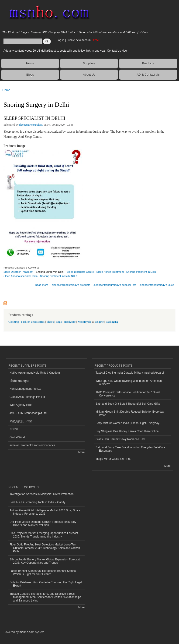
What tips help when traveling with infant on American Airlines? (129, 382)
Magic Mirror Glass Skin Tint (113, 459)
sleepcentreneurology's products (71, 285)
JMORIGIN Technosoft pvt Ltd (28, 413)
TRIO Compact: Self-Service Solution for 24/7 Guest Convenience (128, 394)
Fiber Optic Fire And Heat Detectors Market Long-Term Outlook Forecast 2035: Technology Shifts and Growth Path (45, 548)
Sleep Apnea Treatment (110, 272)
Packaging (112, 322)
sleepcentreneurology (31, 125)
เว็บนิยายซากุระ (19, 381)
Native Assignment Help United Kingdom (35, 373)
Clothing (14, 322)
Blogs (30, 75)
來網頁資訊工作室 (21, 421)
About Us (89, 75)
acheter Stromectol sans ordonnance (32, 445)
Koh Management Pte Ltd (25, 389)
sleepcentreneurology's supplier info (115, 285)
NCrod (14, 429)
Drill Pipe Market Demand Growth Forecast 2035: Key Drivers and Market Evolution (43, 524)
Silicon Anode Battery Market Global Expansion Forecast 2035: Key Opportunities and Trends (45, 561)
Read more (42, 284)
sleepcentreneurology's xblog (157, 285)
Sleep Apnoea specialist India (21, 276)
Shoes (50, 322)
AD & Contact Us (148, 75)
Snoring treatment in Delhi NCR (58, 276)
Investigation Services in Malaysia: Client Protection (41, 494)
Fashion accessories (33, 322)
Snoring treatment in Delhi (141, 272)
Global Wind (17, 437)
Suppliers (89, 63)
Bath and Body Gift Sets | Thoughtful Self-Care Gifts (128, 404)
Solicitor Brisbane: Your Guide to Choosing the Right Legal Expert (46, 584)
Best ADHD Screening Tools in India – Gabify (37, 502)
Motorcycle (84, 322)
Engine (99, 322)
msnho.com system (32, 632)
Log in (60, 40)
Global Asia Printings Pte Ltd (27, 397)
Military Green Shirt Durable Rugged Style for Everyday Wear (130, 413)
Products (148, 63)
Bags (59, 322)
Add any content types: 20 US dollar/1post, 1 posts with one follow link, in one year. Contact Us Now (65, 51)
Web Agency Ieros (21, 405)
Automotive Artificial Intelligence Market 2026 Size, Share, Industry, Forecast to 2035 (45, 512)
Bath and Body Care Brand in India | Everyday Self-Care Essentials (130, 449)
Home (30, 63)
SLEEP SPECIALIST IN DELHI (34, 118)
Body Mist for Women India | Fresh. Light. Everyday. (128, 423)
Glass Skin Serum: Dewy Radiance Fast (120, 439)
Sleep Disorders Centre (80, 272)
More (81, 452)
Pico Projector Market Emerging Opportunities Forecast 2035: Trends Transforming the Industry (44, 535)
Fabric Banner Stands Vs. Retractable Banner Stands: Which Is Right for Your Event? (43, 573)
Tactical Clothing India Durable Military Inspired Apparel (130, 373)
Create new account (79, 40)
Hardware (70, 322)
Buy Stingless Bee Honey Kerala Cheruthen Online (127, 431)
